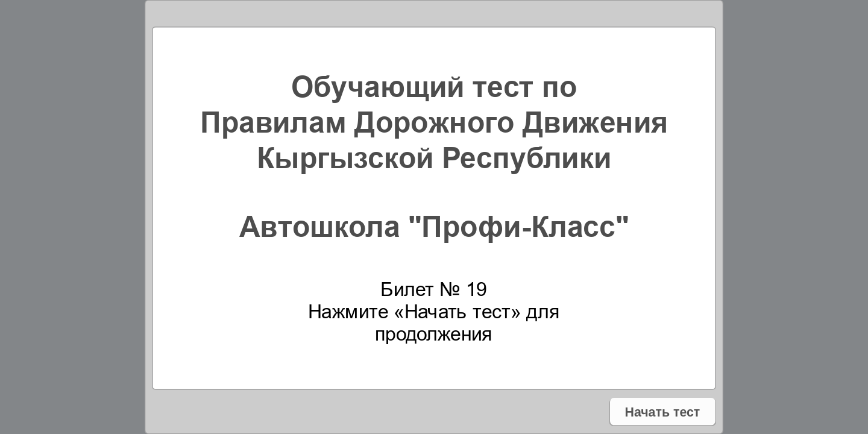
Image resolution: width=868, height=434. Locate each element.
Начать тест (662, 411)
